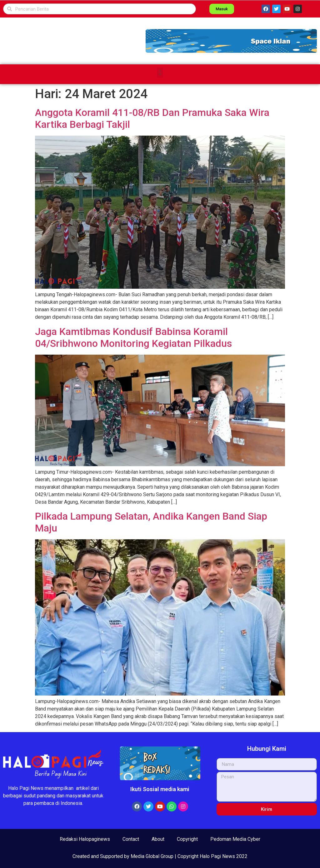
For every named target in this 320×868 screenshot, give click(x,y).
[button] (231, 41)
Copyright (187, 839)
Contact (131, 839)
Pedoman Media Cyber (235, 839)
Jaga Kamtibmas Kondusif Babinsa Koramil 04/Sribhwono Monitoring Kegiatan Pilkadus (133, 337)
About (158, 839)
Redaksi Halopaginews (85, 839)
